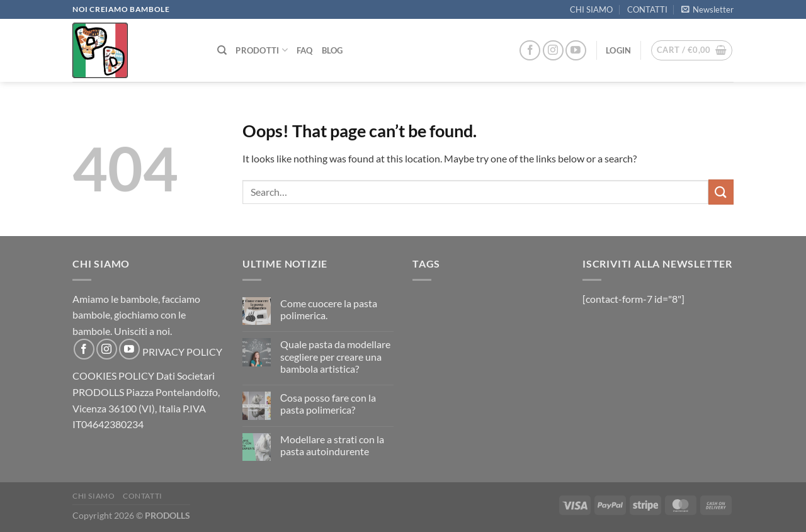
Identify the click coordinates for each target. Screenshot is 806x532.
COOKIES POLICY (113, 376)
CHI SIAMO (591, 9)
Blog (332, 50)
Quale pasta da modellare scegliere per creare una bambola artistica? (335, 356)
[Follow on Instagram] (553, 51)
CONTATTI (647, 9)
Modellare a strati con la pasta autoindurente (332, 445)
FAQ (305, 50)
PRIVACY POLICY (182, 352)
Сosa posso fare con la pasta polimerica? (328, 404)
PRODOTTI (262, 50)
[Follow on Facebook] (530, 51)
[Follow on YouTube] (576, 51)
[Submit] (721, 192)
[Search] (222, 50)
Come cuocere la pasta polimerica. (329, 309)
